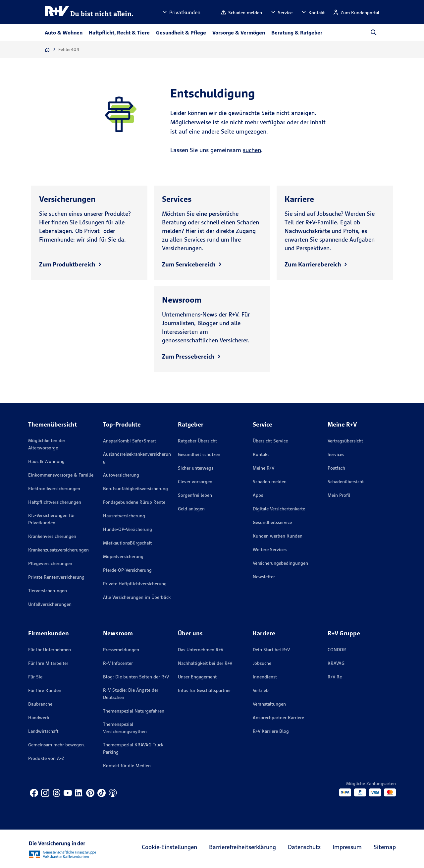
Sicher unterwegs (196, 468)
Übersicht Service (270, 441)
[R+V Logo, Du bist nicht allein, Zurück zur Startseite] (89, 12)
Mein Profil (339, 495)
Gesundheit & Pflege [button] (181, 32)
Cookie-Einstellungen (169, 847)
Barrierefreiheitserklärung (242, 847)
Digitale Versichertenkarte (279, 509)
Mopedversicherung (123, 556)
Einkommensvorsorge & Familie (61, 475)
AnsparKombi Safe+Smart (130, 441)
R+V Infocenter (118, 663)
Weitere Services (270, 550)
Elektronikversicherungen (54, 489)
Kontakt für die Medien (127, 766)
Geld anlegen (191, 509)
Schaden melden (270, 482)
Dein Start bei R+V (271, 650)
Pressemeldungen (121, 650)
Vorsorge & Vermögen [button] (239, 32)
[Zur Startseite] (47, 50)
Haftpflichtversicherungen (55, 502)
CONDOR (337, 650)
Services (336, 454)
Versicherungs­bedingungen (280, 563)
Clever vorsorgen (195, 482)
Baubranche (40, 704)
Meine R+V (264, 468)
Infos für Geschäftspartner (204, 690)
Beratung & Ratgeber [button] (297, 32)
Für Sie (35, 677)
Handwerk (39, 718)
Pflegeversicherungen (50, 563)
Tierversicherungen (48, 591)
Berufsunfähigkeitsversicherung (135, 489)
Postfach (336, 468)
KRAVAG (336, 663)
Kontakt (261, 454)
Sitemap (385, 847)
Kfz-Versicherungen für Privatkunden (52, 519)
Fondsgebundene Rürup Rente (134, 502)
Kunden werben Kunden (278, 536)
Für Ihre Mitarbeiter (48, 663)
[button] (181, 12)
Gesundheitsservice (272, 522)
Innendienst (265, 677)
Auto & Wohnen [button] (64, 32)
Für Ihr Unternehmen (50, 650)
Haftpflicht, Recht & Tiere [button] (119, 32)
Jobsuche (262, 663)
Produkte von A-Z (46, 758)
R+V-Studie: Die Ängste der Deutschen (131, 694)
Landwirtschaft (43, 731)
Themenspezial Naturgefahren (134, 711)
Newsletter (264, 577)
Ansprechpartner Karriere (278, 718)
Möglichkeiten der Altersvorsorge (47, 444)
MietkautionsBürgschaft (127, 543)
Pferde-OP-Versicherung (127, 570)
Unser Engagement (197, 677)
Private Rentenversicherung (56, 577)
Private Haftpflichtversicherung (135, 584)
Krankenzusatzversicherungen (58, 550)
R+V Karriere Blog (271, 731)
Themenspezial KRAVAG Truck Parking (133, 748)
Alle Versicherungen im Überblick (137, 597)
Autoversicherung (121, 475)
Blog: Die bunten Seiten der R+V (136, 677)
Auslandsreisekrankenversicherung (137, 458)
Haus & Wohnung (46, 461)
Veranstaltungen (269, 704)
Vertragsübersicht (345, 441)
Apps (258, 495)
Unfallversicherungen (50, 604)
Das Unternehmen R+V (201, 650)
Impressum (347, 847)
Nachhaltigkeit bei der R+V (205, 663)
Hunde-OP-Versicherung (128, 529)
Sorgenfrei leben (195, 495)
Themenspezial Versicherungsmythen (125, 728)
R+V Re (335, 677)
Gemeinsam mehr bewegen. (57, 745)
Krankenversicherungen (52, 536)
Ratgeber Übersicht (197, 441)
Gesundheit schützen (199, 454)
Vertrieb (261, 690)
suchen (252, 150)
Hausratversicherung (124, 516)
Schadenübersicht (346, 482)
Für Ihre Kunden (45, 690)
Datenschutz (304, 847)
